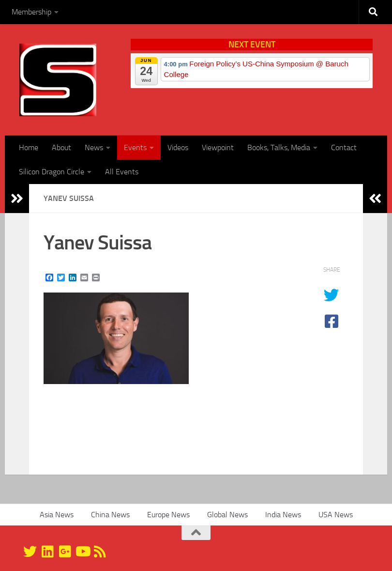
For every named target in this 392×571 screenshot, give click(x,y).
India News (283, 515)
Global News (227, 515)
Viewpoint (218, 147)
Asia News (57, 515)
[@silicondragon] (30, 552)
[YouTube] (82, 552)
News (94, 147)
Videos (178, 147)
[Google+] (65, 552)
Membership (31, 12)
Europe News (168, 515)
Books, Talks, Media (279, 147)
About (61, 147)
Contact (344, 147)
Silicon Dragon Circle (52, 172)
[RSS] (100, 552)
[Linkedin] (47, 552)
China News (110, 515)
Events (135, 147)
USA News (336, 515)
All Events (122, 172)
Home (29, 147)
